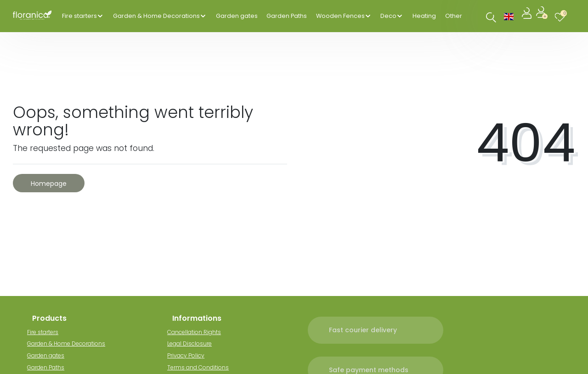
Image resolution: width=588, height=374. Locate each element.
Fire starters (79, 16)
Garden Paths (287, 16)
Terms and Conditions (203, 367)
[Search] (492, 17)
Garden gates (237, 16)
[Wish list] (562, 16)
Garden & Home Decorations (156, 16)
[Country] (509, 16)
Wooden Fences (340, 16)
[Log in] (528, 16)
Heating (424, 16)
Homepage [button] (49, 184)
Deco (388, 16)
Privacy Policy (191, 355)
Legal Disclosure (195, 343)
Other (454, 16)
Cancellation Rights (199, 332)
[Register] (543, 16)
